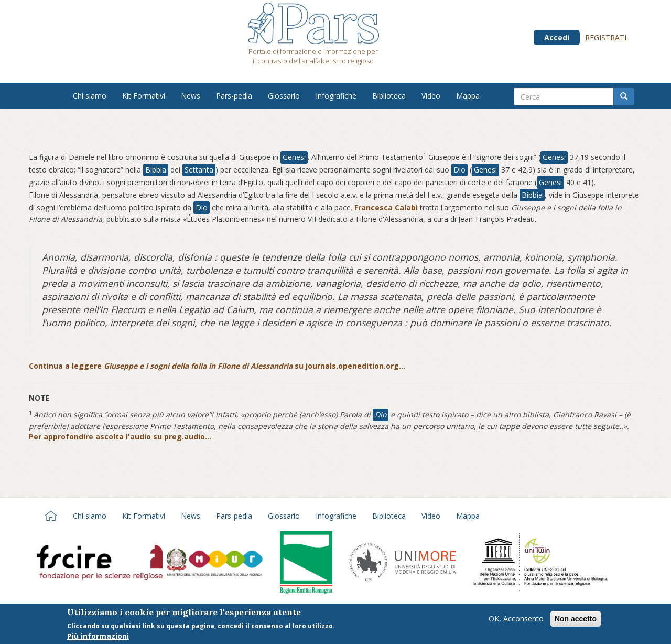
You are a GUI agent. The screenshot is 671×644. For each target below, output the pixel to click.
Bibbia (156, 170)
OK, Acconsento (516, 620)
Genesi (294, 157)
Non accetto (576, 620)
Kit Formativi (144, 96)
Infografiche (336, 96)
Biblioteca (389, 96)
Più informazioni (98, 637)
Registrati (606, 37)
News (191, 96)
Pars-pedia (234, 96)
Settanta (199, 170)
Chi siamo (90, 96)
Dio (459, 170)
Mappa (468, 96)
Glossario (284, 96)
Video (431, 96)
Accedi (557, 37)
